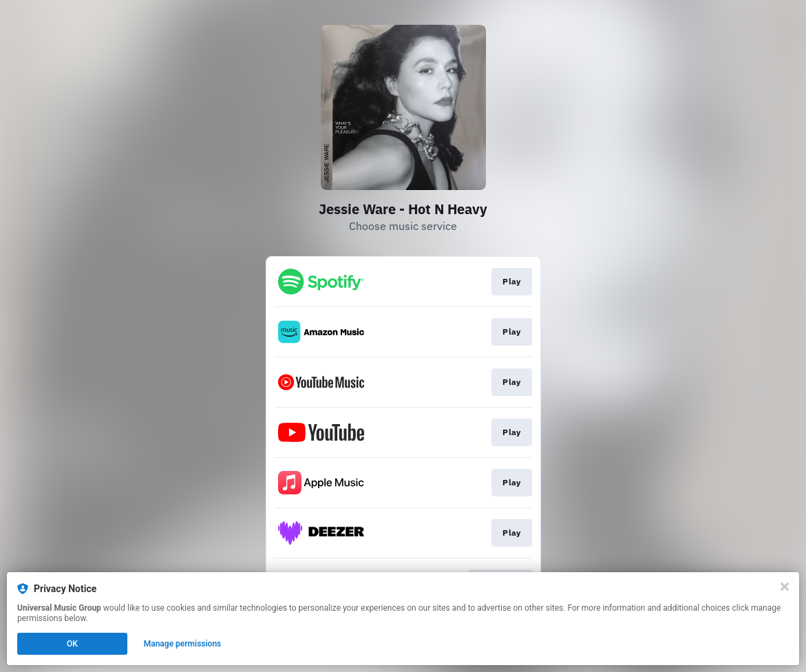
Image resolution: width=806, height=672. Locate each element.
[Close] (785, 587)
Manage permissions (183, 644)
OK (72, 644)
